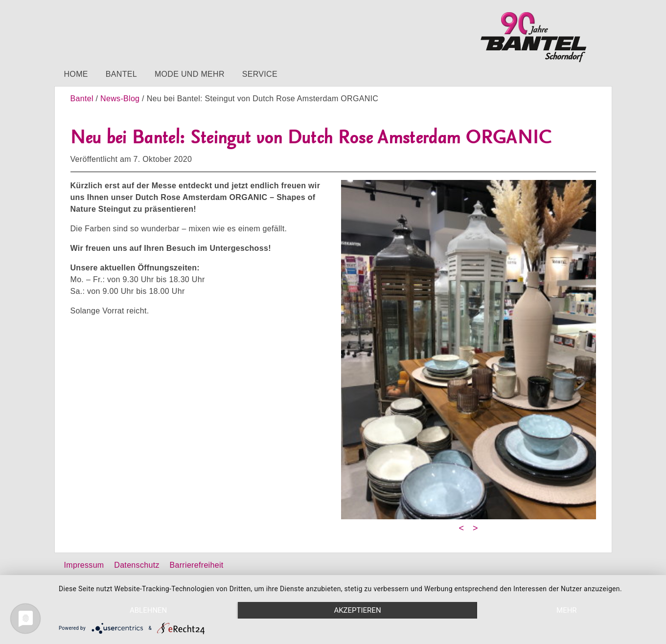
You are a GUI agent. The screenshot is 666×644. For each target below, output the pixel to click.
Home (76, 74)
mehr (567, 610)
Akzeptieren (357, 610)
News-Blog (120, 99)
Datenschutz (137, 565)
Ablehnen (148, 610)
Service (260, 74)
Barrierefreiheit (197, 565)
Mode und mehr (190, 74)
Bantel (121, 74)
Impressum (84, 565)
